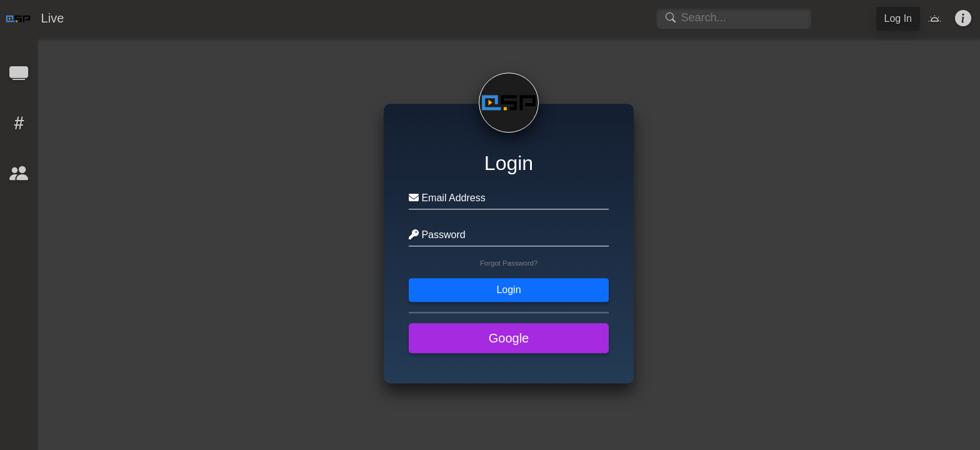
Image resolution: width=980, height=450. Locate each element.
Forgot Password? (509, 264)
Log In (898, 18)
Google (509, 339)
